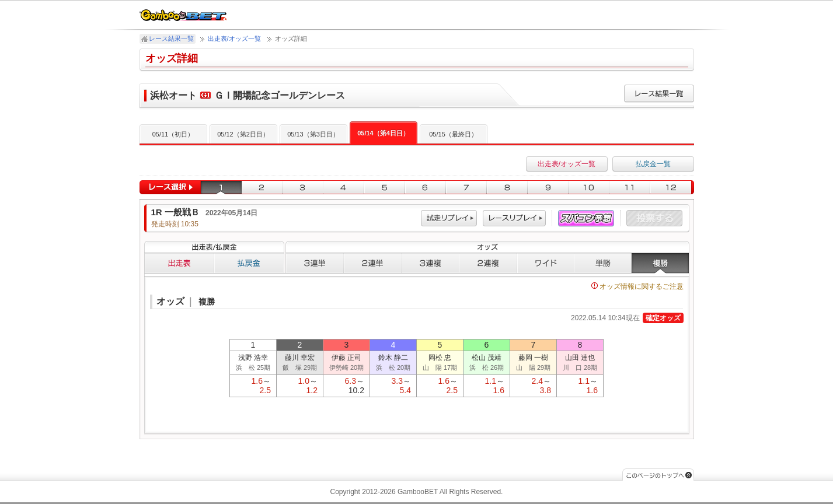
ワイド (546, 263)
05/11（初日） (173, 134)
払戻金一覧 (653, 164)
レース (514, 218)
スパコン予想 (586, 218)
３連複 (431, 263)
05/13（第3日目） (313, 134)
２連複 (488, 263)
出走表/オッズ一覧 (234, 38)
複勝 (661, 263)
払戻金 (249, 263)
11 (630, 188)
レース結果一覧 (171, 38)
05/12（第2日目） (243, 134)
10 (589, 188)
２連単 (373, 263)
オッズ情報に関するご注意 (637, 286)
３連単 (315, 263)
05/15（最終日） (453, 134)
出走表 (179, 263)
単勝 (603, 263)
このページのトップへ (658, 475)
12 (672, 188)
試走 (449, 218)
